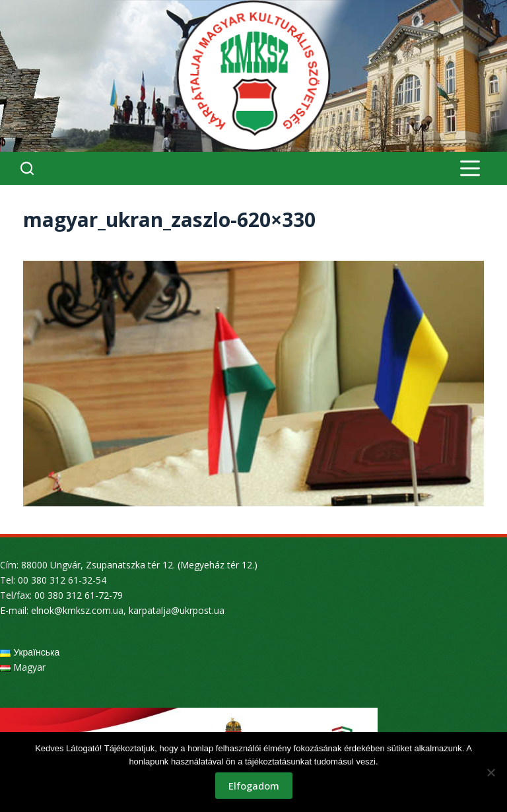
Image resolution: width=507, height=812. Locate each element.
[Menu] (470, 168)
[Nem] (490, 772)
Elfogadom (254, 786)
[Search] (27, 168)
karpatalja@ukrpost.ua (177, 610)
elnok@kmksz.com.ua (77, 610)
